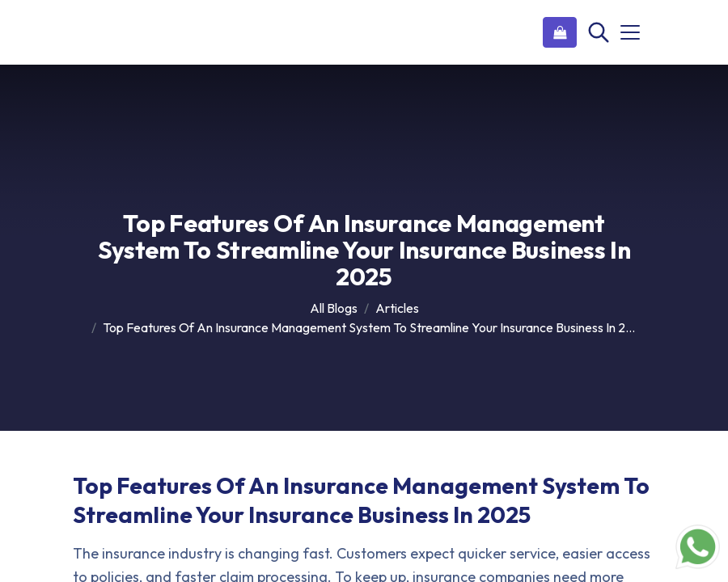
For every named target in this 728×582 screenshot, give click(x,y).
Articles (397, 308)
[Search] (597, 32)
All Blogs (334, 308)
